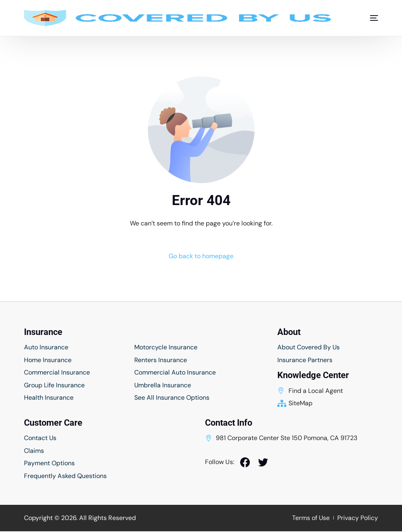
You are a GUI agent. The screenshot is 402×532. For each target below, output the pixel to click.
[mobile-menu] (370, 18)
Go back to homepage (201, 256)
